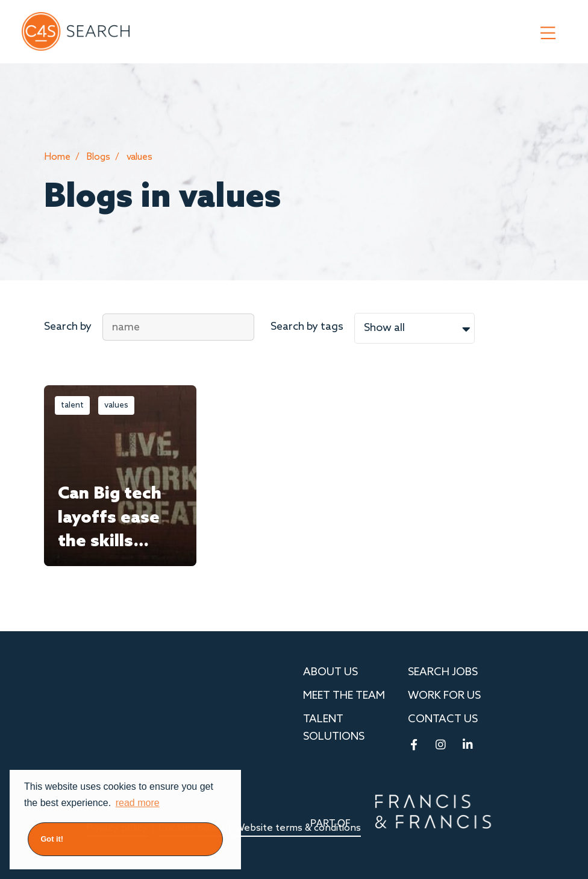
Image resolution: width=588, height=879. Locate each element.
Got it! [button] (52, 839)
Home (57, 157)
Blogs (98, 157)
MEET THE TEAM (344, 696)
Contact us (443, 719)
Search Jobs (443, 672)
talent (72, 405)
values (139, 157)
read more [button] (138, 803)
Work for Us (444, 696)
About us (330, 672)
